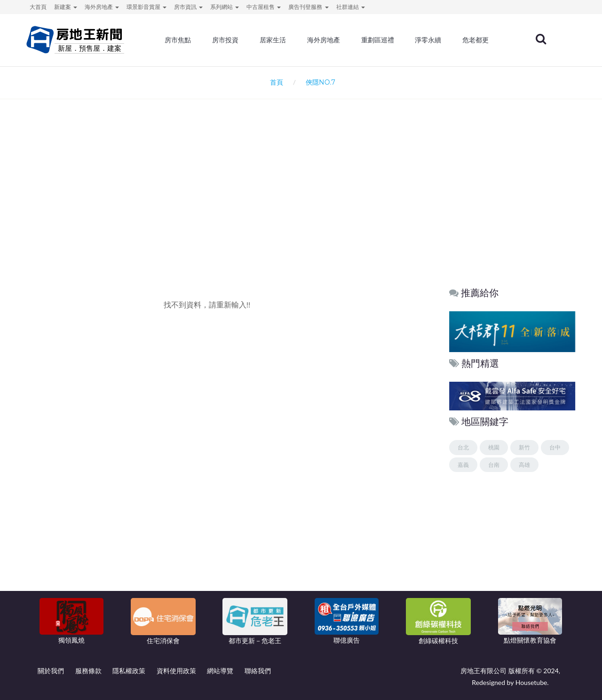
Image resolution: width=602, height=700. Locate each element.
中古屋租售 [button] (264, 7)
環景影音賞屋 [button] (147, 7)
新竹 (524, 447)
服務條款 (88, 671)
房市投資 (227, 40)
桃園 (494, 447)
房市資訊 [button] (188, 7)
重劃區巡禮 (379, 40)
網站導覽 (220, 671)
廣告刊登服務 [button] (308, 7)
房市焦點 (180, 40)
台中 (555, 447)
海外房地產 (325, 40)
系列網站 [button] (225, 7)
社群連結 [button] (351, 7)
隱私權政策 (129, 671)
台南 (494, 465)
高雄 (524, 465)
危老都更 (477, 40)
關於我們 (51, 671)
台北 (463, 447)
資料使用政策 (176, 671)
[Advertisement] (301, 200)
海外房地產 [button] (102, 7)
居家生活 (274, 40)
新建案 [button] (66, 7)
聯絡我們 (258, 671)
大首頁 (38, 7)
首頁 (275, 82)
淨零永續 (429, 40)
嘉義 (463, 465)
